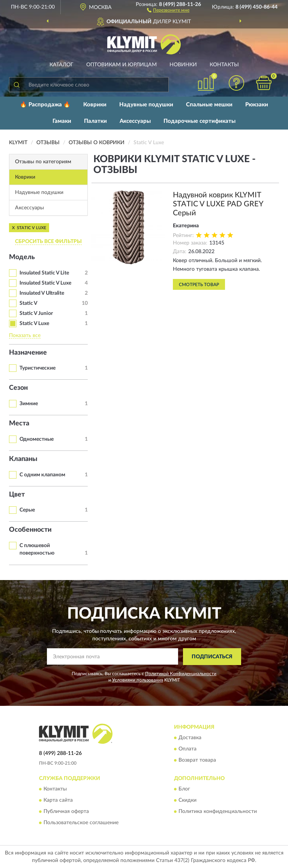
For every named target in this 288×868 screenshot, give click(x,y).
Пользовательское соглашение (81, 823)
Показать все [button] (25, 336)
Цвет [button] (17, 495)
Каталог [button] (61, 65)
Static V (28, 303)
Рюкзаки (257, 105)
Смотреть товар (199, 285)
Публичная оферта (66, 812)
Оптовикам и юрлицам (121, 65)
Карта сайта (58, 801)
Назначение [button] (28, 353)
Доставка (190, 738)
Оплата (187, 749)
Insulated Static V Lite (44, 273)
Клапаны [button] (23, 459)
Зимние (29, 404)
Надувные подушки (146, 105)
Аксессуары (135, 121)
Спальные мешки (209, 105)
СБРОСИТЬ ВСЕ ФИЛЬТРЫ (48, 242)
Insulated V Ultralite (42, 293)
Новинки (183, 65)
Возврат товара (197, 761)
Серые (27, 510)
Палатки (95, 121)
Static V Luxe (34, 324)
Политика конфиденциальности (218, 812)
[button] (168, 10)
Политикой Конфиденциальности (181, 674)
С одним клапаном (42, 475)
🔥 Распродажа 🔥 (45, 105)
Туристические (37, 368)
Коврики (95, 105)
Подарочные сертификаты (199, 121)
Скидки (187, 801)
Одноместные (37, 439)
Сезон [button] (18, 388)
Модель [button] (22, 257)
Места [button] (19, 424)
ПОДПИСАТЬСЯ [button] (212, 657)
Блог (184, 789)
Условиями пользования (138, 680)
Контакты (224, 65)
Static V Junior (36, 313)
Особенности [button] (30, 530)
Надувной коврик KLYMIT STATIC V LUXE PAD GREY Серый (218, 204)
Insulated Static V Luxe (45, 283)
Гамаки (62, 121)
